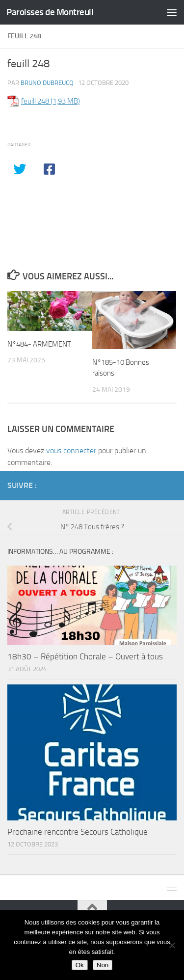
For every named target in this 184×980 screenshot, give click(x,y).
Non (103, 965)
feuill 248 (35, 101)
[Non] (172, 945)
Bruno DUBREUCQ (47, 83)
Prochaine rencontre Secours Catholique (78, 832)
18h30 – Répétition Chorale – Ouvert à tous (85, 656)
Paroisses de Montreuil (50, 12)
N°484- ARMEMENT (39, 344)
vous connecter (71, 450)
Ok (80, 965)
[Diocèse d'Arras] (155, 485)
